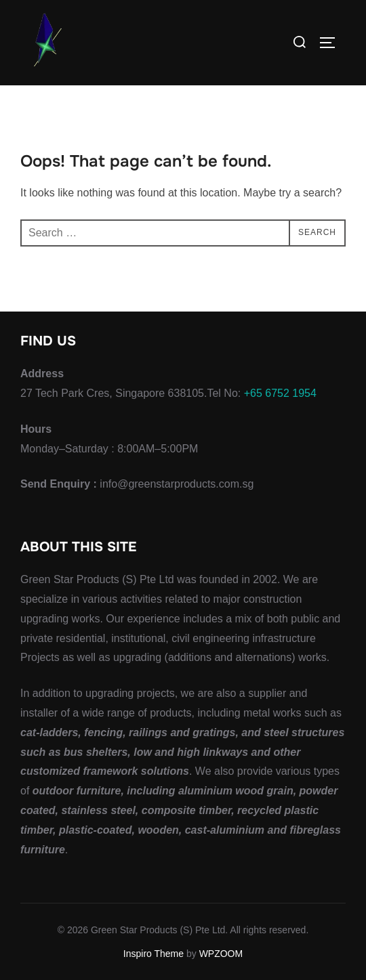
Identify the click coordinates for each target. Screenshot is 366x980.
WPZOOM (221, 954)
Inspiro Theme (154, 954)
